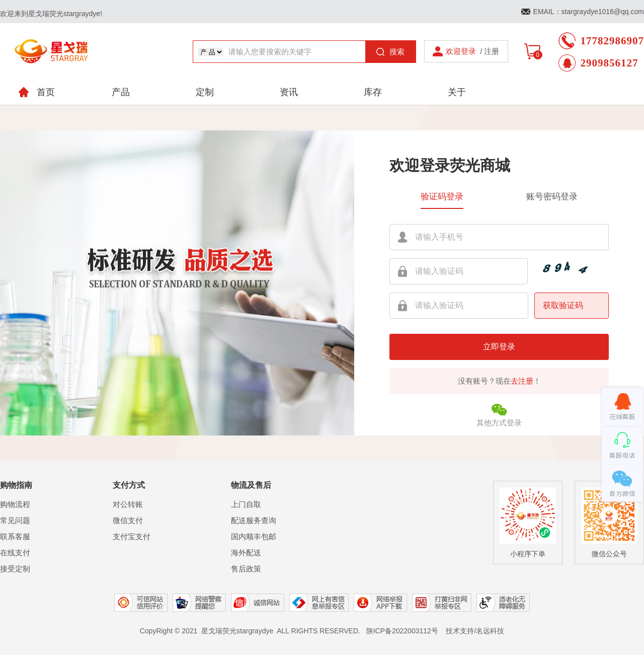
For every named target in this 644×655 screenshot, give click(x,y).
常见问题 (15, 520)
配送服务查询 (254, 520)
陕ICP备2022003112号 (402, 631)
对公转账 (128, 504)
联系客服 (15, 536)
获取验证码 (563, 305)
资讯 (289, 92)
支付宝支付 (132, 536)
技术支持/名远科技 (475, 631)
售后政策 (246, 569)
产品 (121, 92)
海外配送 (246, 553)
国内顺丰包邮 (254, 536)
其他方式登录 (499, 414)
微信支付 (128, 520)
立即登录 (499, 347)
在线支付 (15, 553)
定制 (205, 92)
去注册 (522, 381)
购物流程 (15, 504)
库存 (373, 92)
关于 (457, 92)
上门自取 (246, 504)
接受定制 (15, 569)
